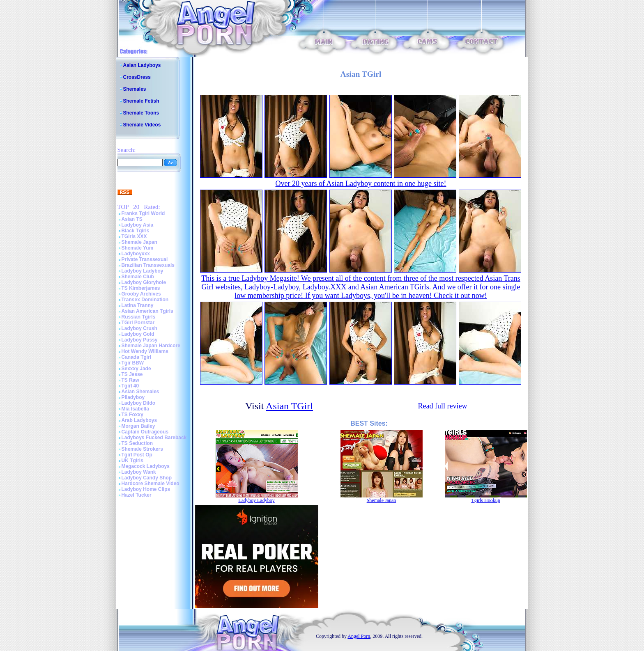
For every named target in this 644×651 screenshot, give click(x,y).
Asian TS (132, 219)
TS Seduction (137, 443)
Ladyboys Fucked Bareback (154, 438)
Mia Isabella (135, 409)
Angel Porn (359, 636)
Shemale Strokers (142, 449)
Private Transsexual (145, 259)
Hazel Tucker (137, 495)
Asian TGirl (289, 406)
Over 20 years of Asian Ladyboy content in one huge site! (361, 183)
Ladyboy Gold (138, 334)
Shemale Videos (142, 125)
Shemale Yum (138, 248)
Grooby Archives (141, 294)
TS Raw (130, 380)
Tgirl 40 (130, 386)
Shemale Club (138, 277)
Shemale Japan (139, 242)
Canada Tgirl (137, 357)
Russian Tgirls (139, 317)
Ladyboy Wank (139, 472)
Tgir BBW (133, 363)
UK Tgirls (132, 461)
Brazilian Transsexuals (148, 265)
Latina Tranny (138, 305)
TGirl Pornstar (138, 323)
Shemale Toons (141, 113)
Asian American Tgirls (147, 311)
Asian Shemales (140, 392)
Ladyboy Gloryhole (144, 282)
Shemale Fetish (141, 101)
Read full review (442, 406)
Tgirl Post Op (137, 455)
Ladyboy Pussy (140, 340)
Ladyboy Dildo (139, 403)
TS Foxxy (132, 415)
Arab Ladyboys (139, 420)
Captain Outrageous (145, 432)
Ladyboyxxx (136, 254)
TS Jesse (132, 374)
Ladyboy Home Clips (146, 489)
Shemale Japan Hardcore (151, 346)
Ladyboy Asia (138, 225)
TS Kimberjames (141, 288)
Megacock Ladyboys (146, 466)
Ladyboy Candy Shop (147, 478)
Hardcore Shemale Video (151, 484)
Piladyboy (133, 397)
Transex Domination (145, 300)
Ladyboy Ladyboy (143, 271)
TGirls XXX (134, 236)
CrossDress (137, 77)
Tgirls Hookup (485, 500)
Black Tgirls (136, 231)
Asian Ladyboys (142, 65)
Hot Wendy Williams (145, 351)
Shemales (135, 89)
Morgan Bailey (138, 426)
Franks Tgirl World (143, 213)
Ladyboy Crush (139, 328)
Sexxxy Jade (136, 369)
